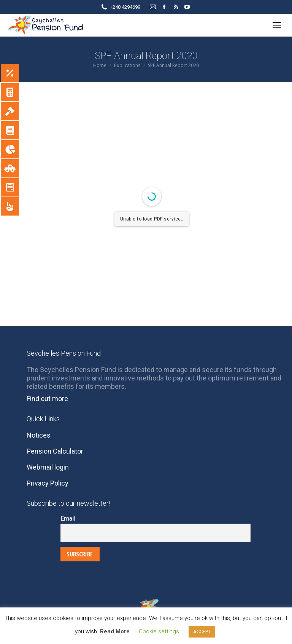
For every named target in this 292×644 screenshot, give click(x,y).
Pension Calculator (55, 451)
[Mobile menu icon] (277, 25)
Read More (115, 631)
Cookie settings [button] (159, 631)
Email (68, 519)
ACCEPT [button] (202, 632)
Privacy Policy (48, 483)
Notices (39, 435)
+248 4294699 (125, 7)
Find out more (47, 399)
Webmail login (48, 467)
